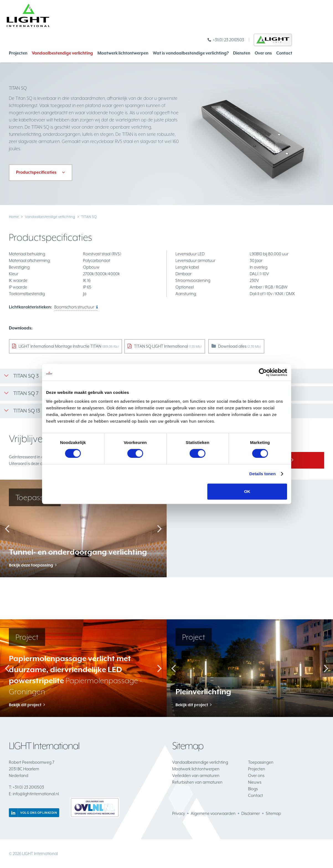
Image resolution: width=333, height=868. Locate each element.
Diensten (242, 53)
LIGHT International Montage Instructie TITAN (69, 346)
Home (14, 217)
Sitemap (273, 813)
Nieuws (255, 782)
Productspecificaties (36, 172)
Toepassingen (261, 762)
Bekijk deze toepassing (31, 565)
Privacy (179, 813)
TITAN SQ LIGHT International (168, 346)
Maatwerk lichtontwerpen (123, 53)
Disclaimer (251, 813)
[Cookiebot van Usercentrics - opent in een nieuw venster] (263, 372)
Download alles (240, 346)
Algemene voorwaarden (213, 813)
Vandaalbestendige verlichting (62, 53)
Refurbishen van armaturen (197, 782)
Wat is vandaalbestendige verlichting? (191, 53)
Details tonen (263, 474)
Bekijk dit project (25, 705)
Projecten (18, 53)
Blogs (253, 789)
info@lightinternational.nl (34, 794)
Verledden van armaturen (196, 775)
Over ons (263, 53)
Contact (284, 53)
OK (247, 491)
